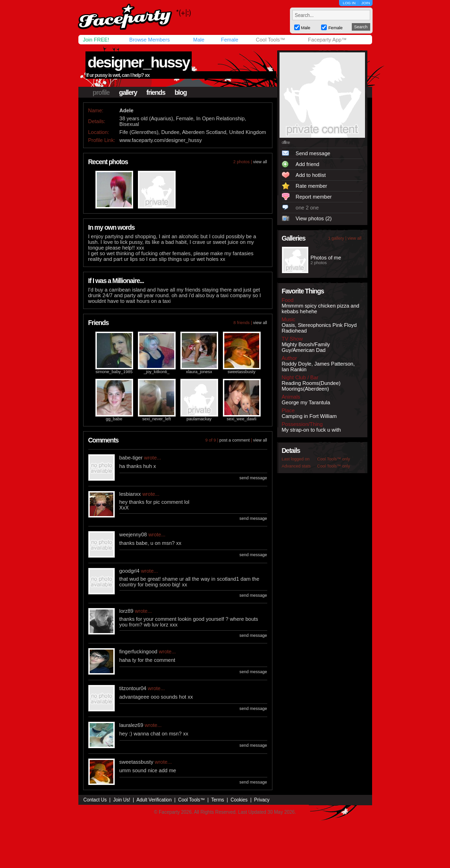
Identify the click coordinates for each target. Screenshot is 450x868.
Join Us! (122, 800)
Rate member (311, 186)
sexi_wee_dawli (242, 419)
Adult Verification (154, 800)
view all (260, 162)
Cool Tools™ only (334, 459)
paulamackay (199, 419)
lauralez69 (132, 725)
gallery (128, 92)
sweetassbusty (242, 372)
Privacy (262, 800)
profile (101, 92)
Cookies (239, 800)
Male (199, 40)
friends (156, 92)
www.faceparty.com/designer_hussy (161, 140)
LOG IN (349, 3)
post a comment (235, 440)
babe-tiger (131, 458)
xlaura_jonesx (199, 372)
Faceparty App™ (327, 40)
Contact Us (95, 800)
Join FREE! (96, 40)
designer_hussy (139, 62)
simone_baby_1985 (114, 372)
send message (253, 478)
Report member (314, 197)
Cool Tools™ (271, 40)
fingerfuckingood (139, 651)
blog (181, 92)
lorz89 (127, 611)
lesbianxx (130, 494)
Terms (217, 800)
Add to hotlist (311, 175)
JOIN (365, 3)
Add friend (307, 164)
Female (230, 40)
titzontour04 (133, 688)
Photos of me (326, 258)
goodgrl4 (130, 571)
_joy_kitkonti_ (157, 372)
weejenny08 (133, 534)
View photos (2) (314, 218)
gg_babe (114, 419)
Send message (313, 153)
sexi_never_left (157, 419)
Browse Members (150, 40)
